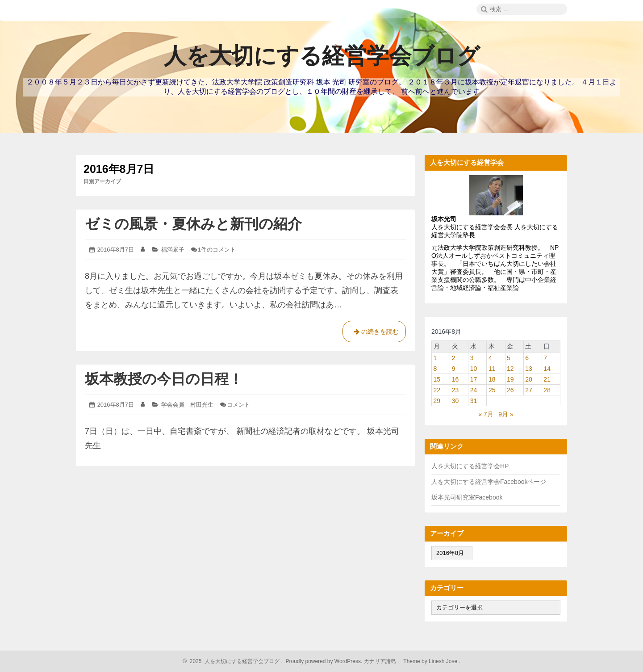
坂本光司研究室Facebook (467, 497)
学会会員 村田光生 (187, 405)
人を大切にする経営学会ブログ (322, 56)
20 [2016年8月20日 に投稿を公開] (529, 379)
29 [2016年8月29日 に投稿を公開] (437, 401)
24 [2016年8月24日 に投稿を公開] (474, 390)
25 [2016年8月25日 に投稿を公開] (492, 390)
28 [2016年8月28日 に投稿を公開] (547, 390)
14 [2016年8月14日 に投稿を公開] (547, 369)
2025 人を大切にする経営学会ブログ (233, 661)
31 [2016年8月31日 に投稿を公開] (474, 401)
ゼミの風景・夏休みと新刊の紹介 (193, 224)
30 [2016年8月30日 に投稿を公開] (455, 401)
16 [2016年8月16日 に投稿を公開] (455, 379)
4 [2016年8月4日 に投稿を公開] (490, 358)
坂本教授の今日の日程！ (164, 379)
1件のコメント (217, 250)
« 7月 (486, 414)
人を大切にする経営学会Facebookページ (489, 482)
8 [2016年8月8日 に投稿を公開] (435, 369)
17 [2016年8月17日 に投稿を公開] (474, 379)
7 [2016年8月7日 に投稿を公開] (545, 358)
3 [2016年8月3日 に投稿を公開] (472, 358)
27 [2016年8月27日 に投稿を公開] (529, 390)
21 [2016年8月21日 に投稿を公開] (547, 379)
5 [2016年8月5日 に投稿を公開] (509, 358)
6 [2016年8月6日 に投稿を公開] (527, 358)
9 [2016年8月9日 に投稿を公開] (454, 369)
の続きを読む (374, 333)
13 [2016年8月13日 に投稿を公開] (529, 369)
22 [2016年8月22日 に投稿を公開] (437, 390)
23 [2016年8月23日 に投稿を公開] (455, 390)
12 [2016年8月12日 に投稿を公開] (510, 369)
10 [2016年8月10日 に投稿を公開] (474, 369)
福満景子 (173, 250)
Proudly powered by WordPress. (324, 661)
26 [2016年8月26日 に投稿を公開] (510, 390)
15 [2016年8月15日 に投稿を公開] (437, 379)
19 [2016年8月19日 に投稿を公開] (510, 379)
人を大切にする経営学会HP (470, 466)
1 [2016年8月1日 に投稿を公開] (435, 358)
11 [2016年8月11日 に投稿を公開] (492, 369)
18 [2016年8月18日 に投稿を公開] (492, 379)
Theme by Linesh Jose (431, 661)
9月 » (506, 414)
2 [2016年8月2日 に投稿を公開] (454, 358)
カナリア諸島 (381, 661)
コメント (238, 405)
